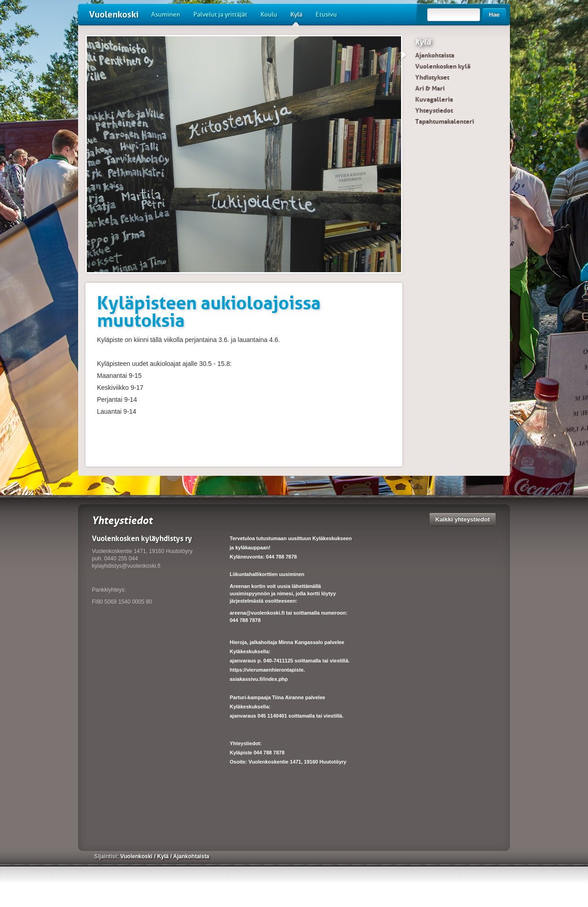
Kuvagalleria (434, 99)
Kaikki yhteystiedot (463, 519)
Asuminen (166, 14)
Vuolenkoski (114, 14)
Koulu (269, 14)
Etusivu (326, 14)
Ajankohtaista (435, 55)
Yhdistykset (432, 77)
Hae (494, 14)
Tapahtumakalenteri (445, 121)
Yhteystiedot (434, 110)
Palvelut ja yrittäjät (220, 14)
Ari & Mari (430, 88)
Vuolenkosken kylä (443, 66)
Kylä (296, 18)
